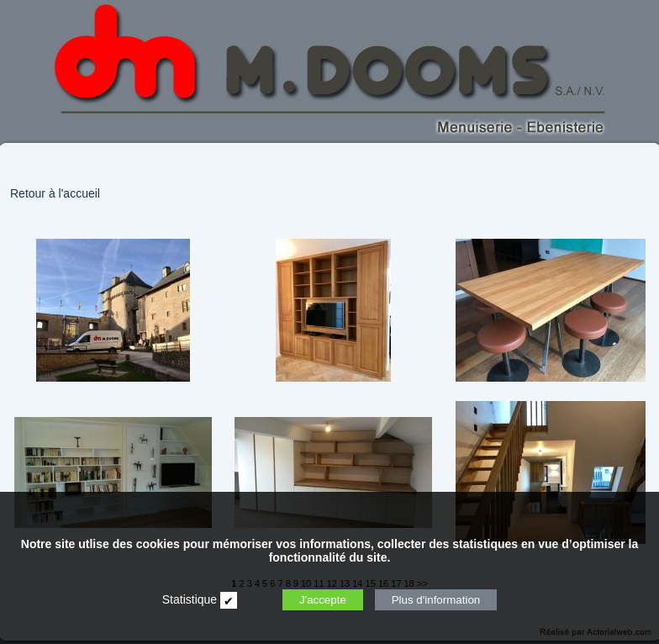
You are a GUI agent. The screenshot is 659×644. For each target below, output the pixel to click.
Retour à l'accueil (55, 193)
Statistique (190, 599)
